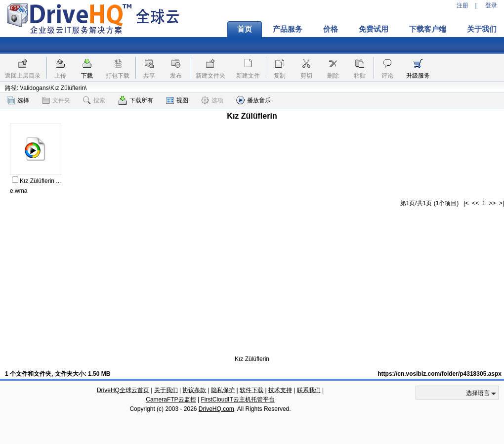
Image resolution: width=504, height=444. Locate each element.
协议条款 (194, 390)
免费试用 (374, 29)
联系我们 (309, 390)
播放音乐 (253, 100)
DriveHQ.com (216, 409)
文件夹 (56, 100)
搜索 (94, 100)
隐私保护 (223, 390)
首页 (245, 29)
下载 (87, 76)
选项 (212, 100)
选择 (18, 100)
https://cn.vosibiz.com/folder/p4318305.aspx (440, 374)
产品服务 (288, 29)
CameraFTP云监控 (171, 400)
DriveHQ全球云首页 (123, 390)
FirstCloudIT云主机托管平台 (237, 400)
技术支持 (280, 390)
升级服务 (418, 76)
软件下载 (252, 390)
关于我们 (166, 390)
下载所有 (136, 100)
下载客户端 (428, 29)
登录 (491, 5)
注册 (462, 5)
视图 (177, 100)
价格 (331, 29)
